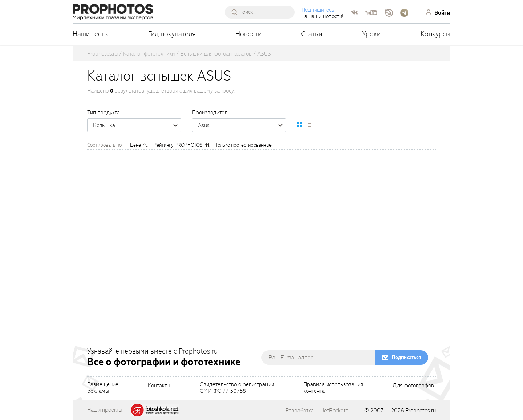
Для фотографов (413, 386)
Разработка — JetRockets (317, 411)
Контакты (159, 386)
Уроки (372, 34)
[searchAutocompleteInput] (262, 12)
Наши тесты (91, 34)
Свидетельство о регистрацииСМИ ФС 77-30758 (237, 388)
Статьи (312, 34)
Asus (242, 125)
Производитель (211, 113)
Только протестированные (244, 145)
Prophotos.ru (421, 411)
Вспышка (137, 125)
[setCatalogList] (308, 124)
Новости (249, 34)
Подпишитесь (318, 10)
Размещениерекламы (103, 388)
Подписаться (406, 357)
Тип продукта (104, 113)
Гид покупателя (172, 34)
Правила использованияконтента (333, 388)
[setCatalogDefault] (300, 124)
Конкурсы (435, 34)
